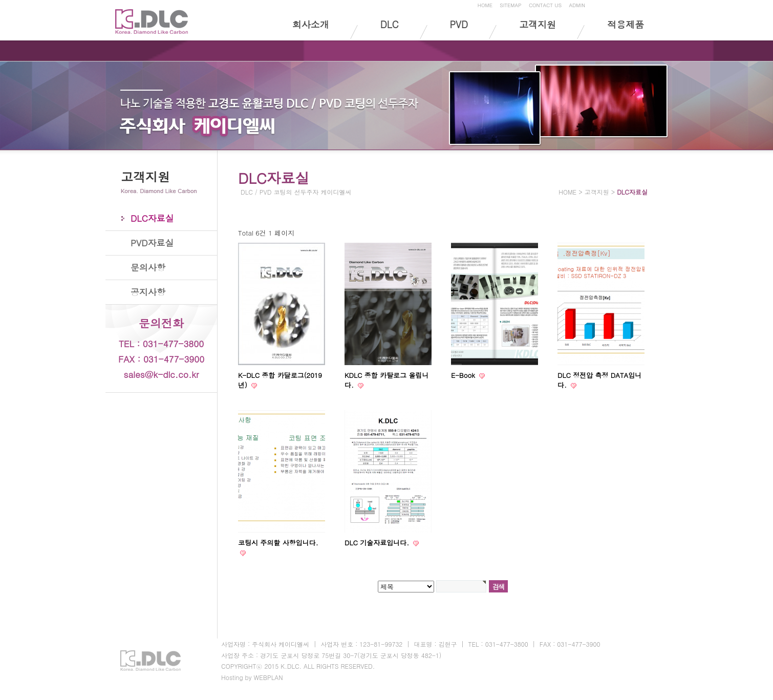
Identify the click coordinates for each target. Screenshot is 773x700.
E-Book (464, 375)
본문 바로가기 (0, 2)
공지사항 (148, 292)
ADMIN (577, 5)
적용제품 (626, 24)
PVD (459, 24)
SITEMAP (510, 5)
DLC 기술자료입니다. (378, 543)
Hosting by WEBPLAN (252, 677)
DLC (390, 24)
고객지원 (538, 24)
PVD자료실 (152, 243)
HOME (485, 5)
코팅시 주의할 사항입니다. (278, 543)
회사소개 (311, 24)
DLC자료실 (152, 218)
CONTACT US (545, 5)
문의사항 (148, 267)
